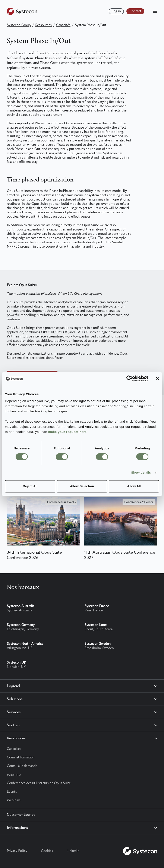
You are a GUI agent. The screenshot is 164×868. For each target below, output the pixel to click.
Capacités (63, 25)
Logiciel (13, 686)
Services (14, 712)
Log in (116, 11)
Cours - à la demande (22, 766)
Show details (141, 472)
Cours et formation (21, 757)
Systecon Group (19, 25)
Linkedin (73, 851)
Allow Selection (82, 486)
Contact (135, 11)
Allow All (134, 486)
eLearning (14, 775)
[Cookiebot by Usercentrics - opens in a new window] (130, 379)
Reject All (30, 486)
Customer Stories (21, 815)
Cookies (47, 851)
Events (12, 792)
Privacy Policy (17, 851)
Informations (17, 828)
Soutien (13, 725)
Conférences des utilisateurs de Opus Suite (39, 783)
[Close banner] (158, 379)
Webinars (14, 800)
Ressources (43, 25)
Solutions (15, 699)
